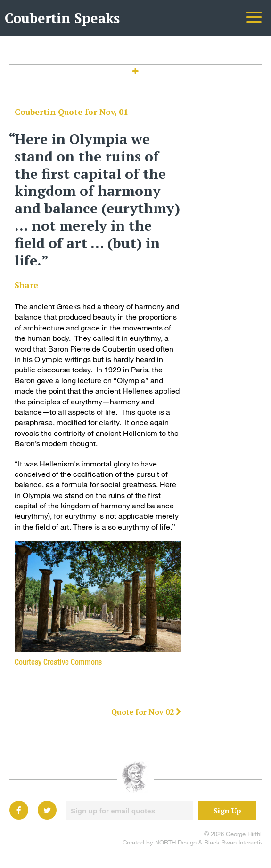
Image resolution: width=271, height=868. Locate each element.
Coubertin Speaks (62, 18)
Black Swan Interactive (235, 842)
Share (26, 285)
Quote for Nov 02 (146, 712)
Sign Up (227, 811)
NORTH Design (176, 842)
